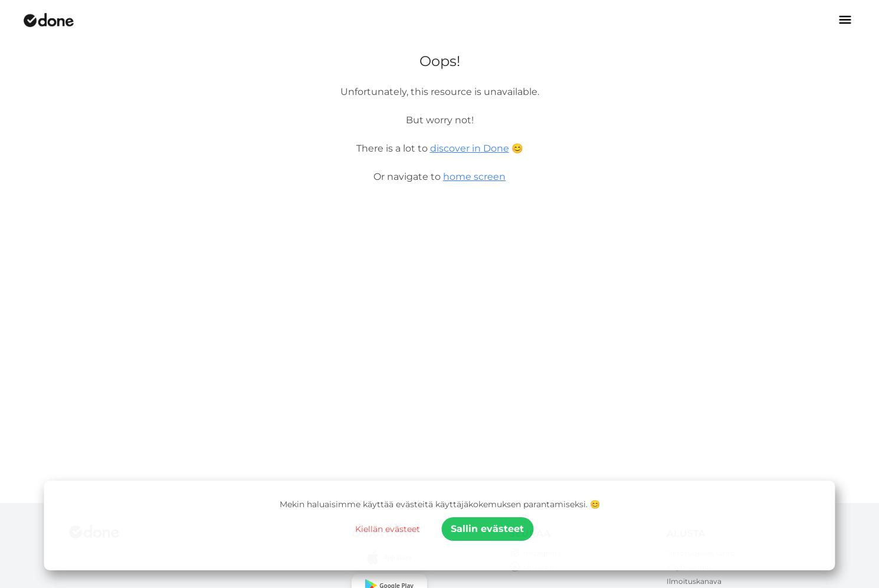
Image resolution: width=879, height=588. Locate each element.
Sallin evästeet (487, 529)
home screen (474, 177)
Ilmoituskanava (694, 581)
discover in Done (470, 148)
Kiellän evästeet (388, 529)
